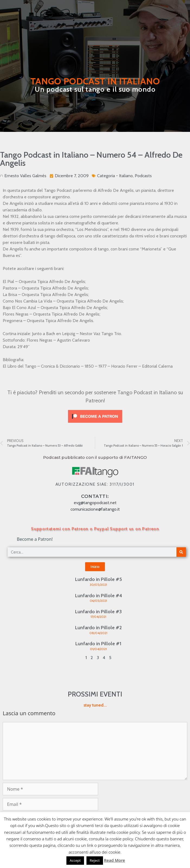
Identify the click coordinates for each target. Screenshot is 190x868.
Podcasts (143, 176)
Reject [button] (95, 860)
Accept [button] (75, 860)
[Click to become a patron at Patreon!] (95, 424)
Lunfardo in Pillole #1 (98, 644)
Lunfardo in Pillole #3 (98, 612)
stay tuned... (95, 705)
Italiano (126, 176)
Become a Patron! (35, 539)
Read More (115, 860)
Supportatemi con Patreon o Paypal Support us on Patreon (95, 529)
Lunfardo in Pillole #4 (99, 596)
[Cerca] (181, 552)
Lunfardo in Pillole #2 (98, 628)
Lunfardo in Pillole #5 (99, 579)
